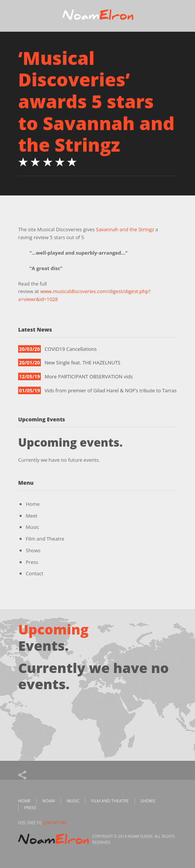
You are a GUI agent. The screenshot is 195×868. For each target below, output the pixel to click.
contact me (54, 823)
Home (33, 504)
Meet (32, 516)
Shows (33, 550)
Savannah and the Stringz (125, 229)
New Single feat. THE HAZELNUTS (82, 363)
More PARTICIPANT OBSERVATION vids (89, 376)
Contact (35, 573)
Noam (49, 801)
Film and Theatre (45, 539)
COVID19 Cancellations (71, 349)
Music (32, 527)
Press (32, 562)
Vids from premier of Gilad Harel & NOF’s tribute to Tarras (111, 390)
